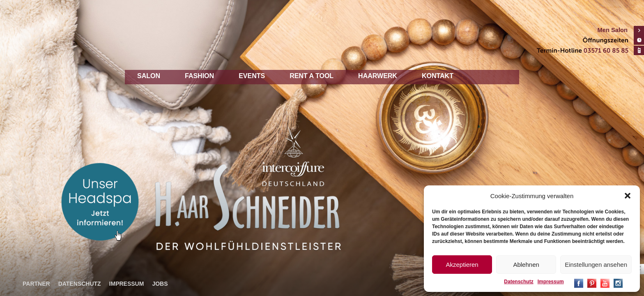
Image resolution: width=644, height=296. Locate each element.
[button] (628, 196)
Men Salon (613, 30)
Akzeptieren (462, 265)
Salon (149, 76)
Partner (36, 284)
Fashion (199, 76)
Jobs (160, 284)
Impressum (551, 282)
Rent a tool (312, 76)
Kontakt (438, 76)
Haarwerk (378, 76)
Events (252, 76)
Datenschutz (519, 282)
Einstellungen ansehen (596, 265)
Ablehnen (526, 265)
